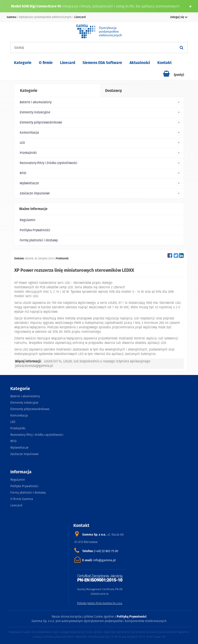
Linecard (68, 63)
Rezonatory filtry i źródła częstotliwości (49, 163)
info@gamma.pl (104, 560)
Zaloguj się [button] (179, 17)
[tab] (57, 91)
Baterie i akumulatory (36, 102)
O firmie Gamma (22, 499)
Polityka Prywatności (35, 230)
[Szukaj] (181, 48)
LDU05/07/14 (53, 361)
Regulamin (28, 220)
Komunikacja (29, 133)
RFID (23, 173)
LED (22, 143)
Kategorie (23, 63)
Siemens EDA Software (102, 63)
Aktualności (140, 63)
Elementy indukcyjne (35, 112)
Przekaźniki (28, 153)
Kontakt (165, 63)
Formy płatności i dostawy (39, 240)
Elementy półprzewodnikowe (41, 122)
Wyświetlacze (29, 183)
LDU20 (68, 361)
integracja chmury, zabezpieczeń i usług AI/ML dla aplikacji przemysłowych (121, 6)
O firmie (46, 63)
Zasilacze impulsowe (35, 193)
